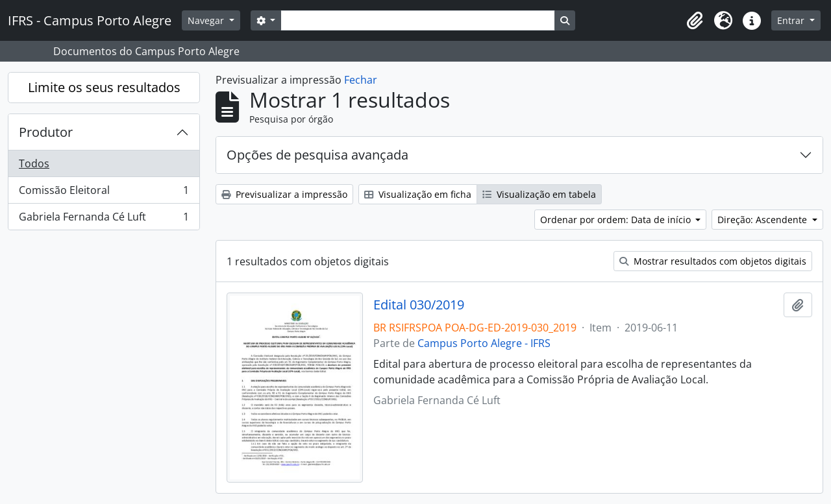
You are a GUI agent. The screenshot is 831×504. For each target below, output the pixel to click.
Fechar (361, 80)
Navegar (207, 20)
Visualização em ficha (418, 194)
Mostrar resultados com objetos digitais (713, 261)
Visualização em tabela (539, 194)
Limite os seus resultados (104, 87)
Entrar (792, 20)
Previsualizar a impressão (284, 194)
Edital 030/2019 (419, 305)
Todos (34, 163)
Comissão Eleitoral (104, 193)
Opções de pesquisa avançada (317, 155)
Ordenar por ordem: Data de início (617, 220)
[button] (695, 21)
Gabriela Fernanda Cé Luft (104, 219)
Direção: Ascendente (763, 220)
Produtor (46, 132)
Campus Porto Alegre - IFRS (484, 343)
